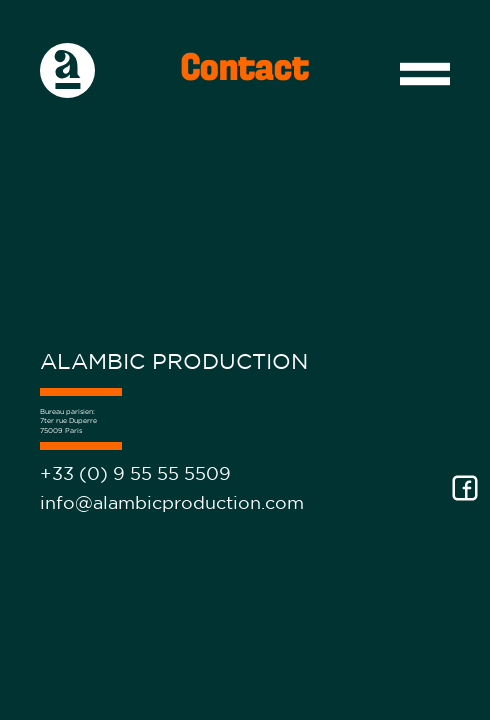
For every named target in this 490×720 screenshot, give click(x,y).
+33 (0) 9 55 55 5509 (135, 473)
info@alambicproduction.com (172, 502)
